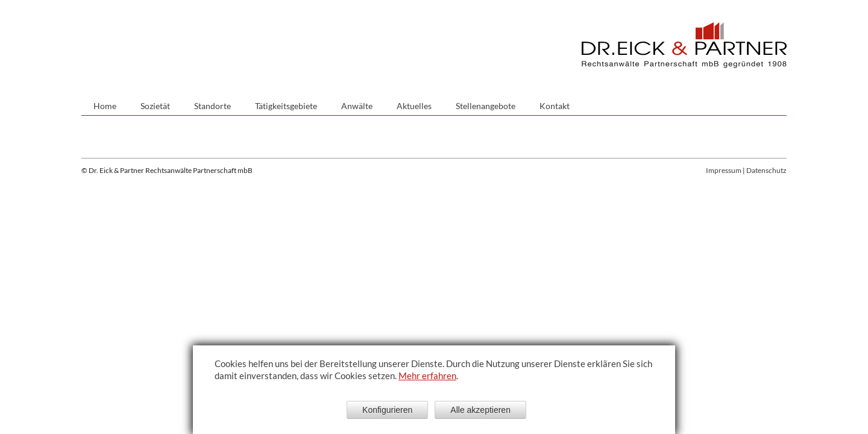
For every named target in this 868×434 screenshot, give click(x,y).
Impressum (724, 170)
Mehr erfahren (427, 376)
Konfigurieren (387, 410)
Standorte (212, 106)
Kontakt (555, 106)
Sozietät (155, 106)
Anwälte (357, 106)
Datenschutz (766, 170)
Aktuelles (414, 106)
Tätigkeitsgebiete (286, 106)
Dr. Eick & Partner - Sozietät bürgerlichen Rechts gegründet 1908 (684, 45)
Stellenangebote (486, 106)
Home (105, 106)
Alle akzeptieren (480, 410)
